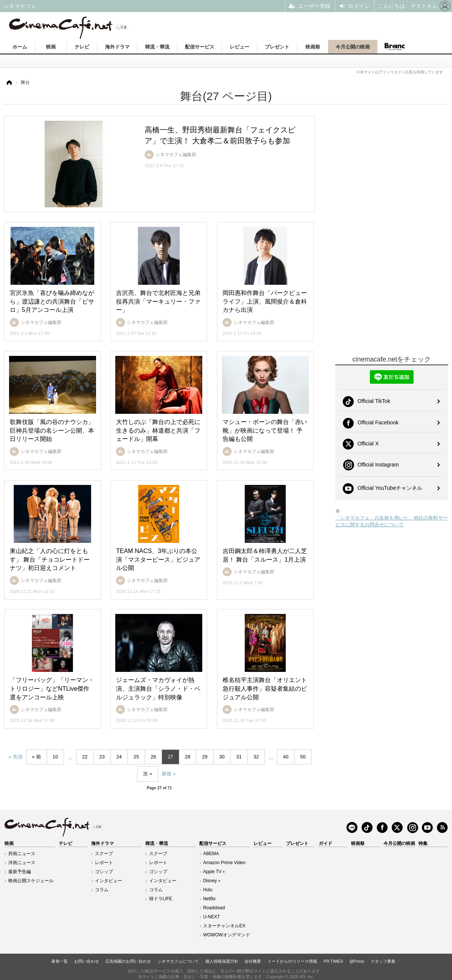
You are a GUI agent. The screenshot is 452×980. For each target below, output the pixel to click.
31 (239, 757)
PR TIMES (333, 961)
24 (119, 757)
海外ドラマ (117, 47)
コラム (102, 890)
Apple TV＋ (215, 872)
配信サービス (200, 47)
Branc (394, 47)
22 (85, 757)
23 (102, 757)
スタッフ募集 (383, 961)
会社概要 (253, 961)
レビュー (240, 47)
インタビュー (108, 881)
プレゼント (277, 47)
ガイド (325, 843)
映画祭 (313, 47)
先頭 (18, 757)
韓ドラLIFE (161, 899)
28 (188, 757)
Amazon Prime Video (224, 863)
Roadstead (214, 908)
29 (205, 757)
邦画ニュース (22, 854)
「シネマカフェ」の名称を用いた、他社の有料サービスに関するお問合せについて (392, 521)
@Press (357, 961)
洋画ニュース (22, 863)
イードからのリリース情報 (292, 961)
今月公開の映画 (353, 47)
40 (286, 757)
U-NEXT (211, 917)
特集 (423, 843)
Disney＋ (212, 881)
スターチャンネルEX (224, 926)
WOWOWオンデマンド (227, 935)
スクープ (104, 854)
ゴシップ (104, 872)
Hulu (208, 890)
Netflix (209, 899)
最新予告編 (20, 872)
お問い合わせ (87, 961)
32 (256, 757)
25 (136, 757)
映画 (51, 47)
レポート (104, 863)
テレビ (82, 47)
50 (303, 757)
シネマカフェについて (178, 961)
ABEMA (211, 854)
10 (55, 757)
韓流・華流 (157, 47)
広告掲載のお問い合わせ (128, 961)
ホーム (20, 47)
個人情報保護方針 (222, 961)
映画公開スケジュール (31, 881)
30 (222, 757)
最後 (166, 774)
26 (153, 757)
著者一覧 (60, 961)
